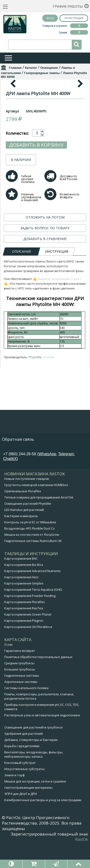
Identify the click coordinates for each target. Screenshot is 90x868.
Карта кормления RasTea (24, 632)
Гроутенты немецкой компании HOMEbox (36, 509)
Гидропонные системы (22, 699)
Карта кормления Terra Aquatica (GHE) (33, 613)
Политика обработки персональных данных (38, 680)
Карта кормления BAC (21, 582)
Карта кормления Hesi (21, 601)
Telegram (66, 478)
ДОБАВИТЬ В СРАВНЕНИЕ (45, 328)
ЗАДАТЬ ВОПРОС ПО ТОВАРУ (45, 318)
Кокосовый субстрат (20, 786)
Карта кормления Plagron (24, 644)
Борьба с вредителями (22, 770)
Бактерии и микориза (21, 540)
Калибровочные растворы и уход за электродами (43, 824)
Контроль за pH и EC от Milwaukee (30, 546)
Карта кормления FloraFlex (25, 626)
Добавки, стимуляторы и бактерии (31, 763)
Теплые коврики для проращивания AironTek (39, 521)
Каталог (31, 68)
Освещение (49, 68)
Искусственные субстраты (24, 793)
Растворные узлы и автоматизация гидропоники (42, 739)
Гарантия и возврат (20, 674)
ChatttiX (10, 482)
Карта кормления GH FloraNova (28, 650)
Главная (15, 68)
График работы (68, 6)
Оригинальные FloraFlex (23, 515)
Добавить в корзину (36, 234)
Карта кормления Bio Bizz (24, 588)
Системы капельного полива (26, 712)
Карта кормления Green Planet (28, 638)
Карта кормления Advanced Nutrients (33, 595)
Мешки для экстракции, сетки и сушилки (35, 805)
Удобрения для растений (24, 757)
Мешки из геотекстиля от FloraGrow (32, 558)
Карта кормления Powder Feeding (30, 619)
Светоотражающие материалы (28, 811)
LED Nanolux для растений (24, 533)
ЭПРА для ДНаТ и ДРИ (21, 817)
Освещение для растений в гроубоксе (33, 751)
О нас (9, 668)
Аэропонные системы (21, 705)
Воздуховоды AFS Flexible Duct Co (30, 552)
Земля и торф (15, 799)
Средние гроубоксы (19, 687)
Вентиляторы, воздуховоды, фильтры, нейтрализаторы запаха (34, 778)
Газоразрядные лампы (42, 73)
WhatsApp (47, 478)
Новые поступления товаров (27, 502)
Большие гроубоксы (20, 693)
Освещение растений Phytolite (28, 527)
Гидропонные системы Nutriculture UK (33, 564)
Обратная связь (18, 463)
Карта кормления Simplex (24, 607)
